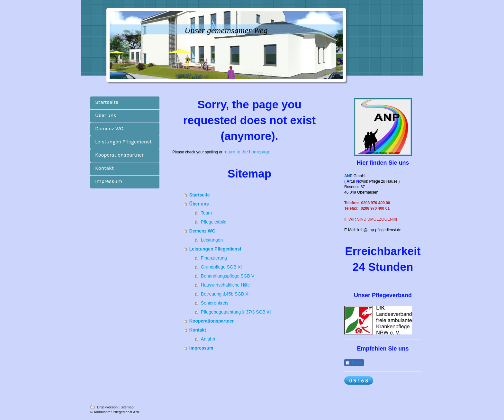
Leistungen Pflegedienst (215, 249)
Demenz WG (203, 231)
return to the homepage (247, 152)
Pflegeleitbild (214, 222)
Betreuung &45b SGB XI (225, 294)
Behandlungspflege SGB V (228, 276)
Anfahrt (208, 339)
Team (206, 213)
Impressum (201, 348)
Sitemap (127, 407)
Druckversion (104, 407)
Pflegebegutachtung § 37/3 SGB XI (236, 312)
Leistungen (212, 240)
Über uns (199, 204)
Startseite (200, 195)
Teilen (354, 363)
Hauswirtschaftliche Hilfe (225, 285)
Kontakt (198, 330)
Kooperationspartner (212, 321)
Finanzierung (214, 258)
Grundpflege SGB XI (221, 267)
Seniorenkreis (215, 303)
